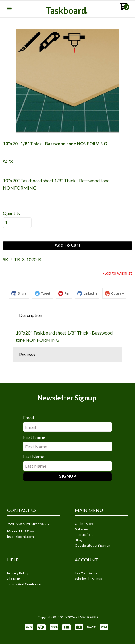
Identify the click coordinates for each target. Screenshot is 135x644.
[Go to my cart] (125, 9)
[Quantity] (17, 223)
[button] (9, 9)
